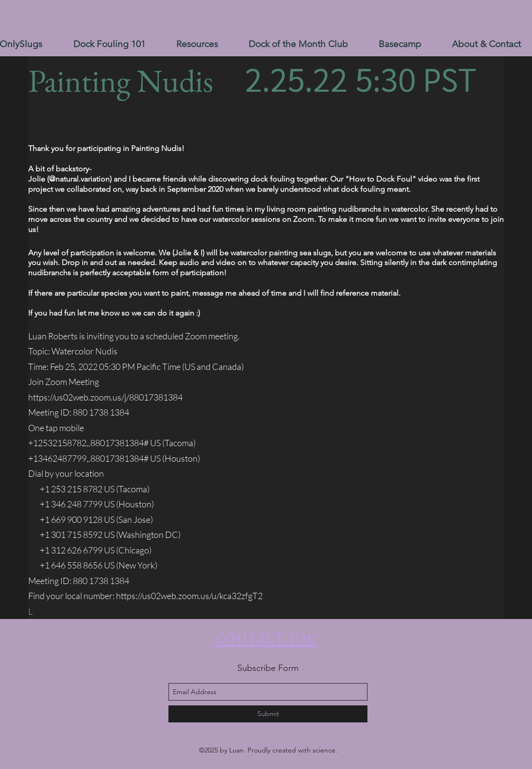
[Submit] (268, 714)
